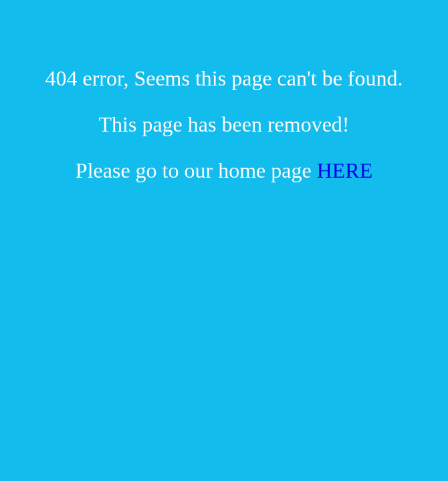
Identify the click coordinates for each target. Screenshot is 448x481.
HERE (345, 170)
